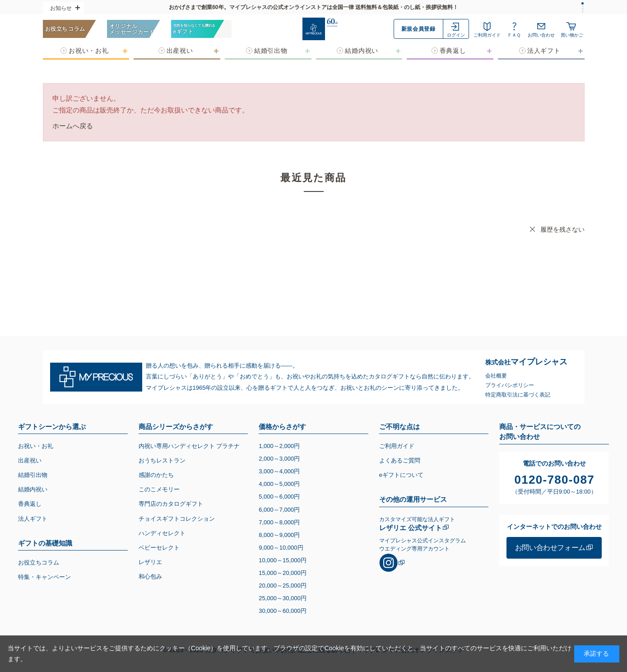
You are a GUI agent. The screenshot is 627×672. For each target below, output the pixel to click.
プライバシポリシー (510, 385)
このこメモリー (159, 489)
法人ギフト (33, 519)
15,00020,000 (283, 573)
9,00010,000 (281, 548)
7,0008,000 (279, 522)
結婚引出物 (33, 475)
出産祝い (30, 460)
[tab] (583, 3)
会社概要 (496, 376)
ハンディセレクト (162, 533)
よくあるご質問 (400, 460)
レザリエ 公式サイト (411, 528)
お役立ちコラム (39, 562)
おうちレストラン (162, 460)
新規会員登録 (418, 29)
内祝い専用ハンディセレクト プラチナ (189, 446)
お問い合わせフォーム (550, 548)
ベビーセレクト (159, 548)
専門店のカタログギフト (171, 504)
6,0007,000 (279, 510)
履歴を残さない (562, 229)
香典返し (30, 504)
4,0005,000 (279, 484)
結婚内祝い (33, 489)
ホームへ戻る (73, 126)
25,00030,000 (283, 598)
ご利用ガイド (397, 446)
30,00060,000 (283, 611)
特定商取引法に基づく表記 (518, 395)
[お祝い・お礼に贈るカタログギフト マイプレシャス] (314, 29)
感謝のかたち (156, 475)
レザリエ (150, 562)
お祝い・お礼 (36, 446)
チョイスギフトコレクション (177, 519)
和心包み (150, 576)
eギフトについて (401, 475)
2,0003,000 (279, 459)
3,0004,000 (279, 471)
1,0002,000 (279, 446)
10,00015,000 (283, 560)
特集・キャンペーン (44, 577)
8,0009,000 (279, 535)
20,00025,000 (283, 586)
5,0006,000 (279, 497)
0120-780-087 (555, 480)
